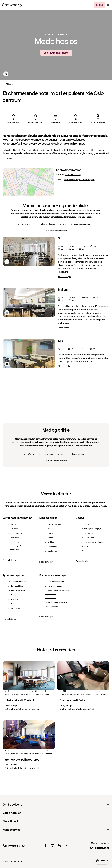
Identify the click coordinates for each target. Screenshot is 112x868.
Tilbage (10, 84)
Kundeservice (56, 830)
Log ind (100, 5)
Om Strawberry (56, 805)
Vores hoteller (56, 813)
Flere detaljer (65, 277)
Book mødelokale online (56, 53)
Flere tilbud (56, 821)
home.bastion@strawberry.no (79, 180)
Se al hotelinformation (56, 231)
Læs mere (8, 158)
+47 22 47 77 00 (73, 175)
